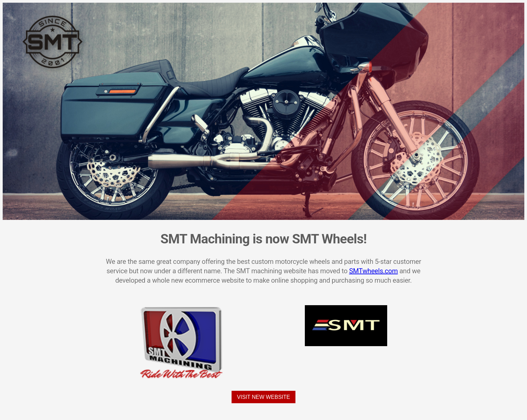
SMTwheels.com (374, 271)
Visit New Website (263, 397)
